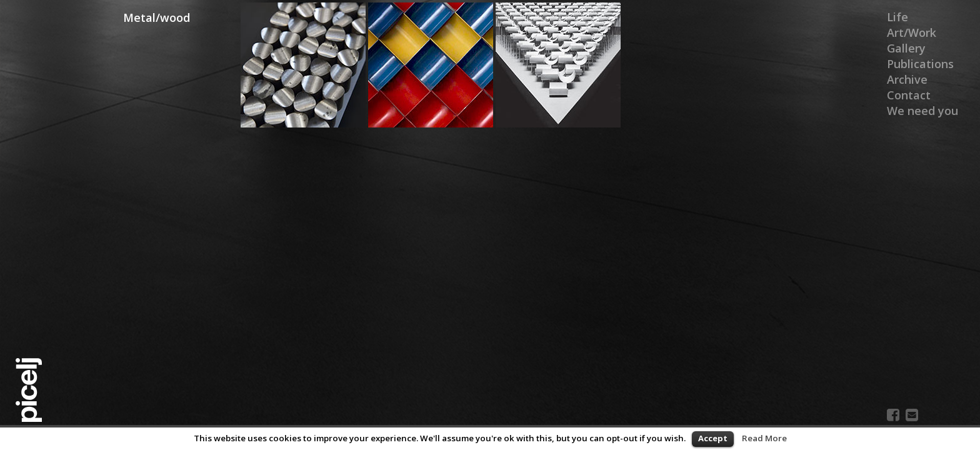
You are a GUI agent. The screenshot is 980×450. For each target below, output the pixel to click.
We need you (922, 111)
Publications (920, 64)
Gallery (906, 48)
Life (897, 17)
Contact (909, 95)
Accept (713, 438)
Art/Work (912, 32)
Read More (764, 438)
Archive (907, 79)
